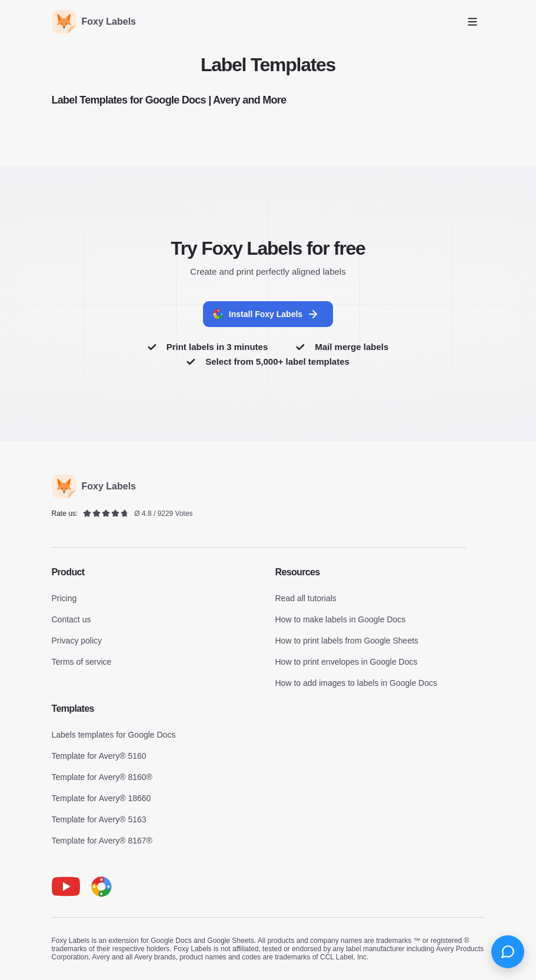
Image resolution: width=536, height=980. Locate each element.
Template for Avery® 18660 (101, 798)
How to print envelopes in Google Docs (347, 662)
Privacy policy (77, 641)
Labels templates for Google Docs (114, 735)
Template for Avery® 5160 (99, 756)
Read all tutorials (306, 598)
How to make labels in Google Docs (341, 619)
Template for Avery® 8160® (102, 777)
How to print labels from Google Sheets (347, 641)
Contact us (71, 619)
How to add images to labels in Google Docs (356, 683)
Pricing (64, 598)
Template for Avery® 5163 (99, 819)
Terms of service (82, 662)
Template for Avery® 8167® (102, 841)
